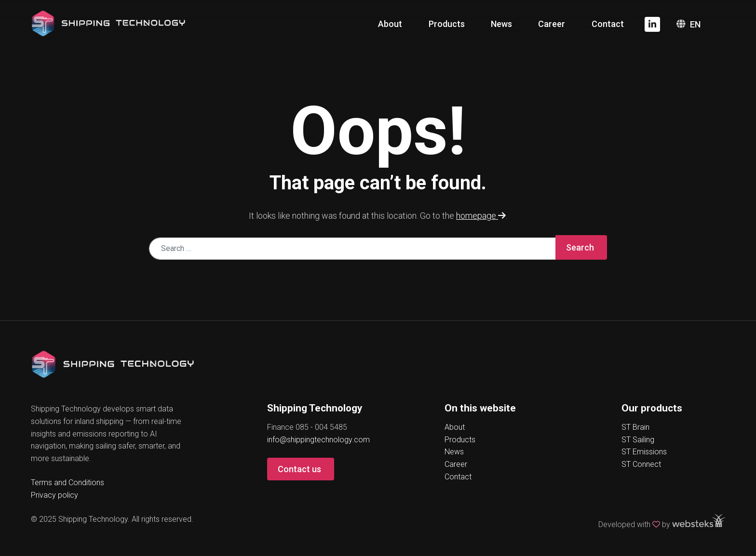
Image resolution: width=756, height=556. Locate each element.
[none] (701, 24)
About (390, 24)
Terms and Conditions (67, 483)
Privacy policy (54, 495)
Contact (608, 24)
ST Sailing (638, 440)
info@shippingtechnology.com (318, 440)
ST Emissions (644, 452)
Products (447, 24)
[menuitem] (701, 24)
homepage (481, 216)
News (501, 24)
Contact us (299, 469)
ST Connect (641, 464)
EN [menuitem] (695, 24)
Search (580, 247)
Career (552, 24)
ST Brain (635, 427)
